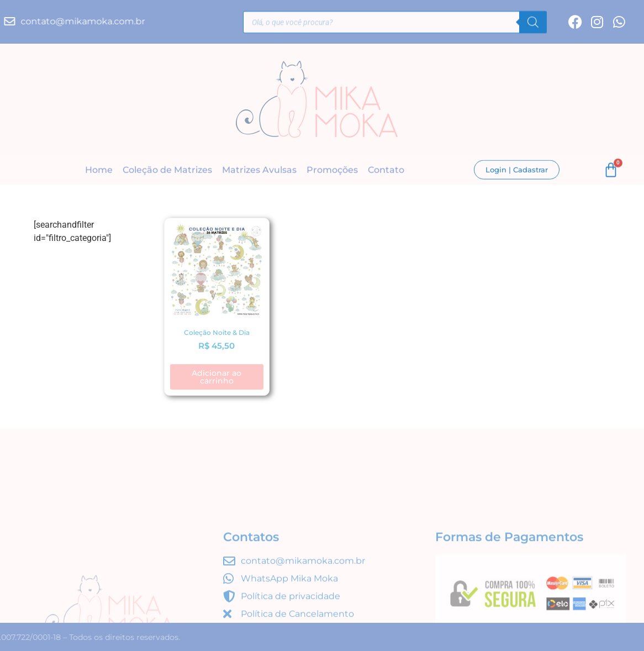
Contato (386, 170)
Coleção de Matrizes (167, 170)
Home (99, 170)
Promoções (332, 170)
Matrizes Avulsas (259, 170)
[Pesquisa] (533, 24)
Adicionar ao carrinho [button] (217, 377)
